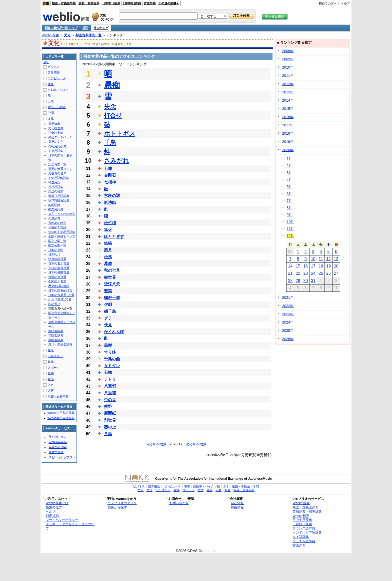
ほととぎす (114, 237)
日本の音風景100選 (61, 295)
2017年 (288, 125)
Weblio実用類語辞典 (61, 413)
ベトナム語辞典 (304, 541)
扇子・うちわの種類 (62, 214)
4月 (289, 180)
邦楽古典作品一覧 (88, 35)
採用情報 (237, 507)
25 (321, 273)
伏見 (108, 325)
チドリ (110, 379)
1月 (289, 159)
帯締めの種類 (57, 223)
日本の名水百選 (59, 263)
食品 (51, 379)
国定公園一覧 (57, 245)
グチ (108, 318)
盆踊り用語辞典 (59, 196)
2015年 (288, 109)
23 (305, 273)
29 (298, 281)
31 (313, 281)
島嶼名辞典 (56, 340)
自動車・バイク (58, 90)
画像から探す (117, 507)
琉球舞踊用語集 (59, 200)
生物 (51, 373)
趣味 (51, 362)
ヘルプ (345, 4)
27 (336, 273)
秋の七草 (112, 270)
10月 (290, 222)
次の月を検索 (196, 444)
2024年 (288, 322)
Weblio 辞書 (50, 35)
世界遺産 (54, 124)
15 (298, 266)
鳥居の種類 (56, 191)
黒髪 (108, 345)
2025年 (288, 331)
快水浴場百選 (57, 259)
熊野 (108, 406)
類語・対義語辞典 (64, 3)
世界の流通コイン (60, 169)
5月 (289, 187)
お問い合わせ (179, 503)
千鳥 (110, 142)
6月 (289, 194)
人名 (51, 385)
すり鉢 (110, 352)
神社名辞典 (56, 331)
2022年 (288, 306)
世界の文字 (56, 142)
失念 (110, 106)
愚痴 (112, 85)
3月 (289, 173)
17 (313, 266)
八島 (108, 434)
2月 (289, 166)
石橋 (108, 372)
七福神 (110, 182)
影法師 (110, 203)
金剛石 (110, 175)
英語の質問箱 (58, 447)
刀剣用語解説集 (59, 178)
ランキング (101, 28)
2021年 (288, 298)
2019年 (288, 142)
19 (328, 266)
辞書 (46, 3)
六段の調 (112, 196)
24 (313, 273)
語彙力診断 (56, 452)
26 (328, 273)
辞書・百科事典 (58, 396)
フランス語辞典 (304, 528)
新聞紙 (110, 413)
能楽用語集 (56, 209)
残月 (108, 250)
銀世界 (110, 277)
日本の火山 (56, 250)
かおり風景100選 (60, 300)
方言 (51, 391)
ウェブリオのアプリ (122, 503)
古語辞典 (150, 3)
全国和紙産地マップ (62, 236)
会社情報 (237, 503)
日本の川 (54, 254)
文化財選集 (56, 128)
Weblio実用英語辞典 (61, 418)
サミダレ (112, 366)
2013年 (288, 92)
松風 (108, 257)
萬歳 (108, 264)
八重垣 (110, 386)
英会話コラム (58, 437)
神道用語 (54, 182)
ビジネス (54, 67)
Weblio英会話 (58, 442)
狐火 (108, 230)
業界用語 (54, 73)
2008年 (288, 51)
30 (305, 281)
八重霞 (110, 393)
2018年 (288, 133)
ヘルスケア (55, 356)
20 (336, 266)
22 (298, 273)
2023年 (288, 314)
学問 (51, 113)
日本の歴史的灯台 (60, 290)
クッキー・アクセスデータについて (70, 526)
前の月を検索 (156, 444)
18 (321, 266)
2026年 (288, 339)
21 (290, 273)
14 (290, 266)
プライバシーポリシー (62, 520)
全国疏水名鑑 (57, 281)
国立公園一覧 (57, 241)
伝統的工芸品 (57, 227)
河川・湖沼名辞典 (60, 345)
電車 (51, 84)
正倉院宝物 (56, 133)
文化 (67, 35)
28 (290, 281)
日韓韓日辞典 (132, 3)
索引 (85, 28)
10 (313, 259)
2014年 (288, 100)
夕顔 (108, 304)
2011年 (288, 76)
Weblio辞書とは (57, 503)
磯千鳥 (110, 311)
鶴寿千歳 (112, 298)
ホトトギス (120, 133)
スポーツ (54, 368)
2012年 (288, 84)
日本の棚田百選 (59, 272)
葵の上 (110, 427)
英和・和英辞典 (89, 3)
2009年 (288, 59)
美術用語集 (56, 151)
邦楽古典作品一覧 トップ (61, 28)
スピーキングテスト (62, 457)
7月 (289, 201)
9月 (289, 215)
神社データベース (60, 137)
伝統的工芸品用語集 (62, 232)
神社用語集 (56, 187)
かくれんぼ (114, 332)
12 (328, 259)
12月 (290, 236)
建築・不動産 (57, 107)
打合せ (113, 115)
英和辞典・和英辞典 (307, 512)
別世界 (110, 420)
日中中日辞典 (111, 3)
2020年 (288, 150)
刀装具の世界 (57, 173)
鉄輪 (108, 243)
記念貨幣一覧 (57, 164)
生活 (51, 350)
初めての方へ (328, 4)
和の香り (54, 304)
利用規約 (52, 516)
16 (305, 266)
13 (336, 259)
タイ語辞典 (301, 537)
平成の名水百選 (59, 268)
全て (46, 62)
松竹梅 (110, 223)
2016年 (288, 117)
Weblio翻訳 (301, 516)
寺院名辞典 (56, 336)
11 (321, 259)
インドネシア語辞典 (307, 533)
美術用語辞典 (57, 146)
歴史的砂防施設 (59, 286)
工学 (51, 101)
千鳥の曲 (112, 359)
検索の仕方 (54, 507)
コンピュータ (57, 78)
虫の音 (110, 400)
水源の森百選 (57, 277)
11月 (290, 229)
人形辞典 (54, 218)
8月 (289, 208)
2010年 (288, 67)
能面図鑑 (54, 205)
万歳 (108, 169)
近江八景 (112, 284)
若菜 (108, 291)
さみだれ (116, 161)
